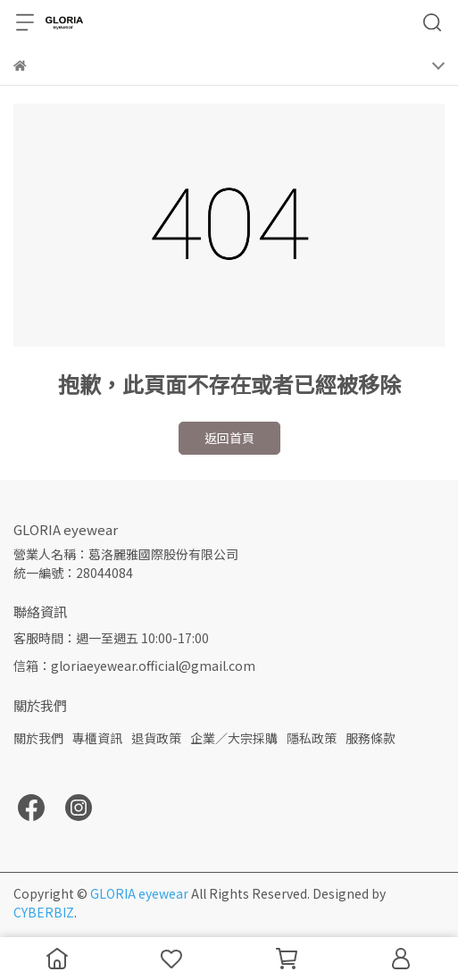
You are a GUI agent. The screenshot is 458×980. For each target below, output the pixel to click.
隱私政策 (312, 738)
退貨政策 (156, 738)
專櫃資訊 (97, 738)
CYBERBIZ (44, 912)
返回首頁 (229, 438)
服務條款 (371, 738)
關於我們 (38, 738)
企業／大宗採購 (234, 738)
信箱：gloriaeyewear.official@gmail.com (134, 666)
